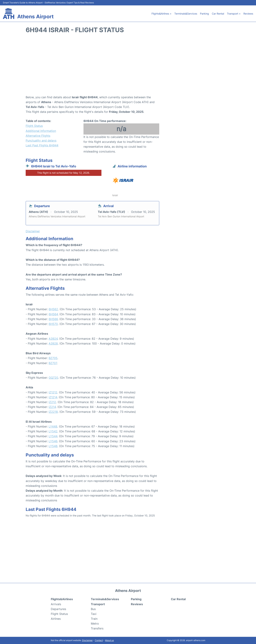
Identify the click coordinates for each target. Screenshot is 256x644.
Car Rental (218, 14)
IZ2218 (53, 412)
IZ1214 (53, 397)
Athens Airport (35, 17)
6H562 (53, 309)
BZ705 (53, 358)
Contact (99, 640)
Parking (204, 14)
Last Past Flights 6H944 (42, 145)
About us (109, 640)
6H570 (53, 324)
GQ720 (53, 378)
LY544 (53, 436)
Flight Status (34, 126)
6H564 (53, 314)
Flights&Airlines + (161, 14)
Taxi (94, 614)
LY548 (53, 446)
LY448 (53, 426)
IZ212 (52, 402)
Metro (95, 624)
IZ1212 (53, 392)
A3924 (53, 339)
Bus (93, 609)
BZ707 (53, 363)
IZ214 (52, 407)
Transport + (234, 14)
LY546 (53, 441)
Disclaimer (87, 640)
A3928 (53, 343)
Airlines (56, 619)
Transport (98, 604)
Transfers (97, 628)
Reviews (248, 14)
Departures (58, 609)
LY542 (53, 431)
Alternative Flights (38, 136)
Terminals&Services (186, 14)
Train (94, 619)
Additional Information (41, 131)
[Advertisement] (128, 66)
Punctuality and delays (41, 140)
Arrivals (56, 604)
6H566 (53, 319)
